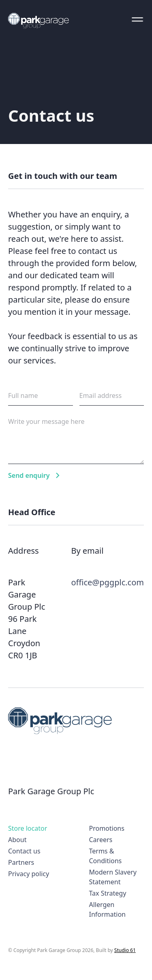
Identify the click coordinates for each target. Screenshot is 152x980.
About (17, 840)
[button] (137, 19)
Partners (21, 862)
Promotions (107, 828)
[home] (39, 21)
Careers (101, 840)
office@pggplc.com (107, 582)
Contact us (24, 851)
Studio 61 (125, 950)
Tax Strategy (108, 893)
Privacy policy (29, 874)
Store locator (28, 828)
